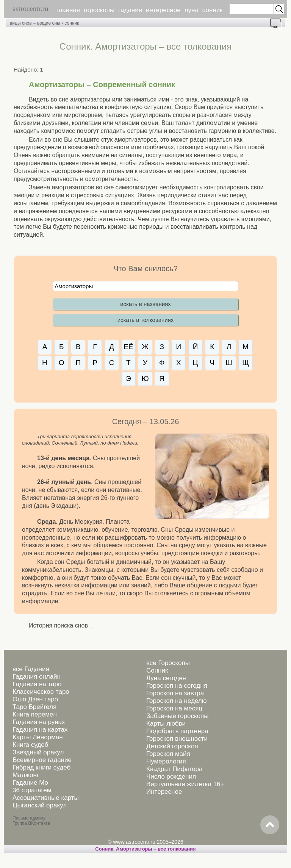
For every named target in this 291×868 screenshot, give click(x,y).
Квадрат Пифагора (174, 769)
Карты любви (166, 724)
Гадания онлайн (37, 677)
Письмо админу (29, 818)
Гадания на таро (37, 684)
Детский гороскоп (172, 746)
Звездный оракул (38, 752)
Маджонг (26, 775)
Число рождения (171, 777)
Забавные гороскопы (178, 716)
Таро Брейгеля (34, 707)
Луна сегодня (166, 678)
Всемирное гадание (42, 760)
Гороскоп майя (168, 754)
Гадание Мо (30, 783)
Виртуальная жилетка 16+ (185, 784)
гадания (130, 10)
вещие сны (49, 23)
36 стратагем (32, 790)
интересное (163, 10)
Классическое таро (41, 692)
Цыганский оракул (40, 805)
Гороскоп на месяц (174, 708)
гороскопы (99, 10)
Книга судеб (30, 745)
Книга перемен (35, 714)
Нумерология (166, 761)
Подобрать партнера (177, 731)
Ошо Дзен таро (35, 699)
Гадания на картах (40, 730)
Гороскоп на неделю (176, 701)
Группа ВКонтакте (31, 823)
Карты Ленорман (38, 737)
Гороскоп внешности (177, 739)
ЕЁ (128, 347)
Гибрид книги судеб (41, 767)
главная (68, 10)
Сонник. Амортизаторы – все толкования (145, 849)
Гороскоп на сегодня (177, 686)
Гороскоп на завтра (175, 693)
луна (192, 10)
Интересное (164, 792)
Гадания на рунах (39, 722)
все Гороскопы (168, 663)
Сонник (157, 671)
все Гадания (31, 669)
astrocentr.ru (30, 9)
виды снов (21, 23)
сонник (213, 10)
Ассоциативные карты (46, 798)
